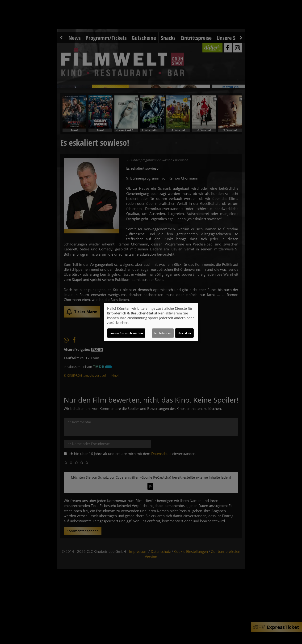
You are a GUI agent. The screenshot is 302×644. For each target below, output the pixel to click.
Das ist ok (184, 333)
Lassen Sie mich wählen (126, 333)
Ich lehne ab (163, 333)
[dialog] (151, 322)
